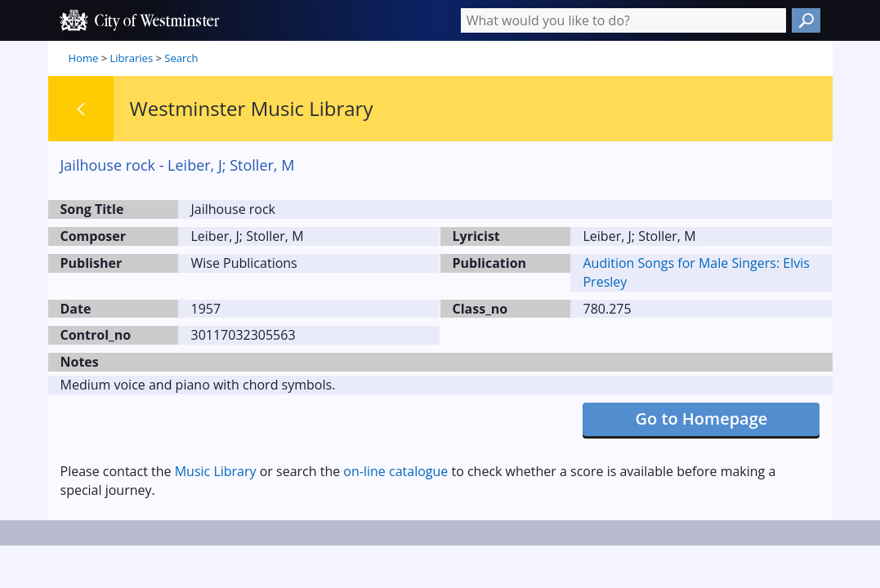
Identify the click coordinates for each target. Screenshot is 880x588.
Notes (80, 362)
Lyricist (476, 236)
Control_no (96, 335)
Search (181, 58)
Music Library (216, 471)
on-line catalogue (395, 471)
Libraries (131, 58)
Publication (490, 263)
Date (76, 309)
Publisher (92, 263)
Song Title (92, 209)
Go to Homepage (702, 419)
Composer (94, 236)
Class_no (480, 309)
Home (84, 58)
